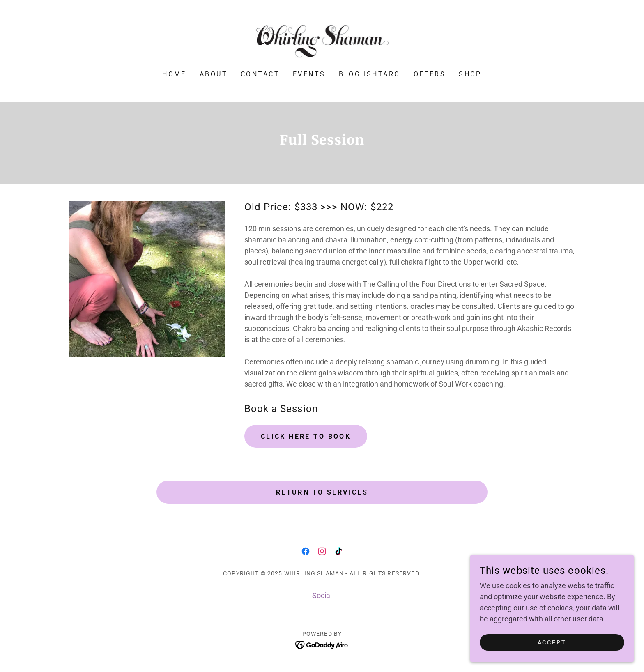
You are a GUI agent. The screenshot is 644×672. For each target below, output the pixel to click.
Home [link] (174, 74)
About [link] (214, 74)
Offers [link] (430, 74)
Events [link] (309, 74)
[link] (322, 40)
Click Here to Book (306, 436)
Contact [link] (260, 74)
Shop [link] (470, 74)
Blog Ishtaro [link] (370, 74)
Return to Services (322, 492)
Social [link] (322, 595)
